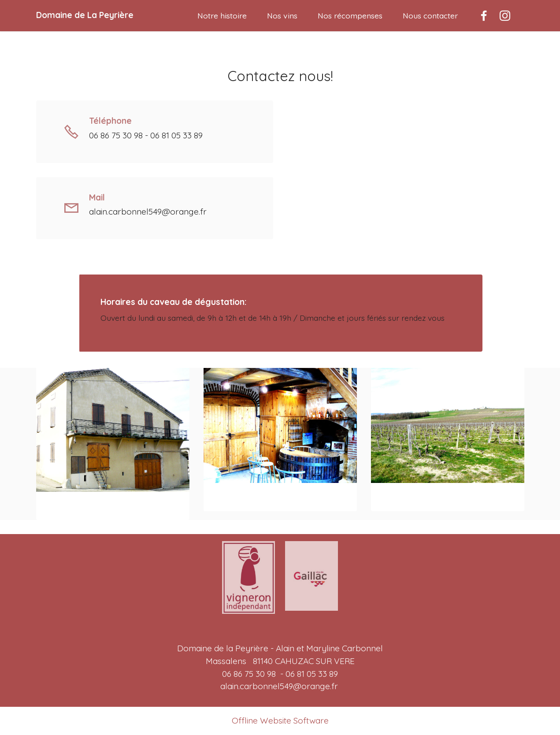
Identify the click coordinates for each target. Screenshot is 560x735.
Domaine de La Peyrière (85, 15)
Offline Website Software (280, 721)
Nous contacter (430, 15)
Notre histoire (222, 15)
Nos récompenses (350, 15)
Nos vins (282, 15)
